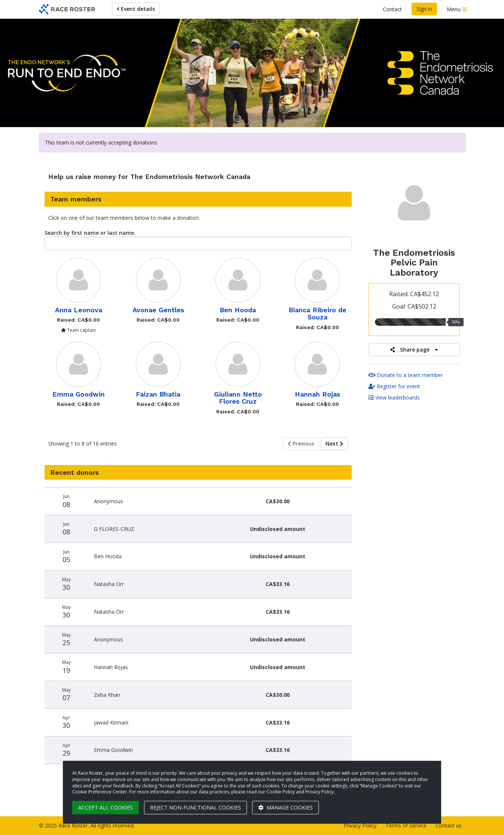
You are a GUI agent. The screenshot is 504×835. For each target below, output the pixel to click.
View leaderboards (394, 397)
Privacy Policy (360, 825)
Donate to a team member (406, 375)
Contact (392, 9)
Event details (136, 9)
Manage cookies (285, 807)
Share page (414, 350)
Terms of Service (406, 825)
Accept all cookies (106, 807)
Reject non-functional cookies (196, 807)
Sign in (424, 9)
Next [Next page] (334, 444)
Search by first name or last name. (90, 233)
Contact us (449, 825)
